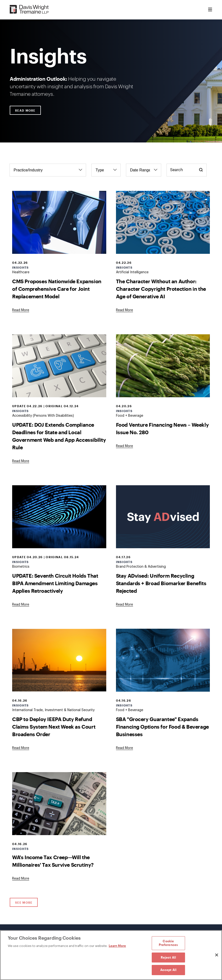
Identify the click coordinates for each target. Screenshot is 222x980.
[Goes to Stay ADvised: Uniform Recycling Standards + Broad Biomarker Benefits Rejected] (124, 605)
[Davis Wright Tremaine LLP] (29, 10)
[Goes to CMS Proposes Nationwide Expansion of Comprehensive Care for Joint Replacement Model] (21, 310)
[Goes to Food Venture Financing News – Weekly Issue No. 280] (124, 446)
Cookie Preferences (168, 943)
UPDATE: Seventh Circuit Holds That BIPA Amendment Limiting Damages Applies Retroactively (55, 583)
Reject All (168, 957)
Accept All (168, 970)
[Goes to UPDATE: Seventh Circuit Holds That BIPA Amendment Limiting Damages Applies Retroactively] (21, 605)
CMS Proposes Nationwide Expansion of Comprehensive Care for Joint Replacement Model (57, 289)
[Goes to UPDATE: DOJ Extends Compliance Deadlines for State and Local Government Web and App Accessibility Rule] (21, 461)
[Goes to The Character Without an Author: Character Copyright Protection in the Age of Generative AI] (124, 310)
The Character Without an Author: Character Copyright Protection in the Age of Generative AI (161, 289)
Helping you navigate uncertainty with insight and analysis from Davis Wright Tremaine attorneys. (71, 86)
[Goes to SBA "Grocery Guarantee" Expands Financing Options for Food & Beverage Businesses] (124, 748)
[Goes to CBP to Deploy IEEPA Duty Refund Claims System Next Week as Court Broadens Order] (21, 748)
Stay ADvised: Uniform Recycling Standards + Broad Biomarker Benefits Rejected (161, 583)
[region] (111, 955)
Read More (25, 110)
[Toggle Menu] (210, 10)
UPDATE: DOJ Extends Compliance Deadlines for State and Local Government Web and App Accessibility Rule (59, 436)
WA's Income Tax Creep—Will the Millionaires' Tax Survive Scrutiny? (53, 861)
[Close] (217, 955)
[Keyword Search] (187, 170)
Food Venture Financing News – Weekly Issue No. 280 (162, 428)
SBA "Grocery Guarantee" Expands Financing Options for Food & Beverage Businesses (162, 727)
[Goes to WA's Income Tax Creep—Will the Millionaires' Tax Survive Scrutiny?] (21, 879)
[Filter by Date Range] (144, 170)
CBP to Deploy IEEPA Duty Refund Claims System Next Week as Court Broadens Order (54, 727)
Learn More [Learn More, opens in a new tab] (117, 946)
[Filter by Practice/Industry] (48, 170)
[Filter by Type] (106, 170)
